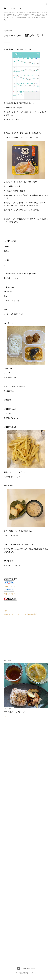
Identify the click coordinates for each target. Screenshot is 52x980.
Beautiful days (12, 9)
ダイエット (12, 614)
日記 (36, 614)
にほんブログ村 (10, 586)
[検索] (47, 4)
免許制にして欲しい (14, 712)
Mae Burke (33, 973)
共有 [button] (5, 611)
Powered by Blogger (26, 968)
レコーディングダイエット (25, 614)
